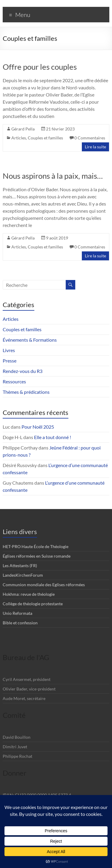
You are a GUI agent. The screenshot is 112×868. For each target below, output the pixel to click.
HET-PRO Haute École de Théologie (36, 546)
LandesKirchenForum (23, 575)
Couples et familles (45, 138)
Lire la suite (95, 147)
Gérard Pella (23, 129)
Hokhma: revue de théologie (29, 594)
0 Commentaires (90, 138)
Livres (9, 350)
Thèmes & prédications (26, 392)
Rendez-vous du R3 (23, 371)
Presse (10, 361)
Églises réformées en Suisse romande (37, 556)
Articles (19, 138)
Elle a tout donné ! (53, 437)
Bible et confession (20, 623)
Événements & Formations (30, 340)
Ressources (14, 381)
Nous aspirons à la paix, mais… (53, 176)
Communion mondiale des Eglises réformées (44, 585)
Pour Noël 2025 (38, 427)
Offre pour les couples (40, 67)
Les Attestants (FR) (20, 566)
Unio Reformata (17, 613)
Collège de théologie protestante (33, 604)
